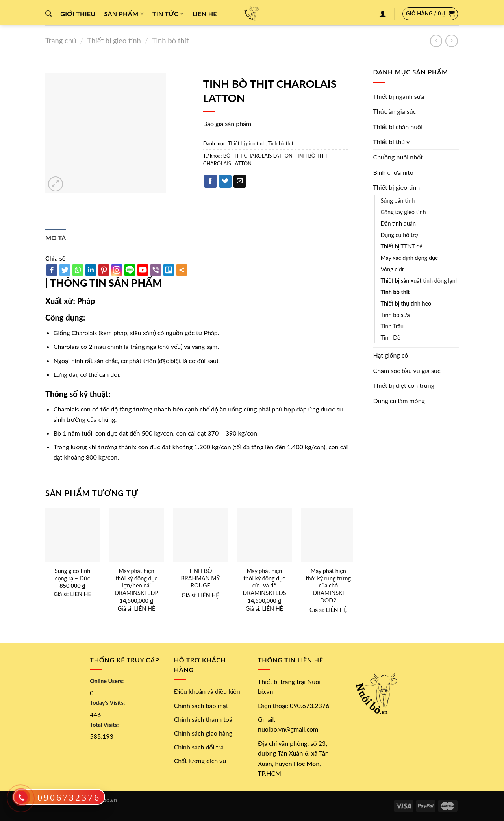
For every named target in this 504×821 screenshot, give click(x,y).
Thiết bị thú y (392, 142)
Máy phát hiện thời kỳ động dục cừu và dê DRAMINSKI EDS (264, 582)
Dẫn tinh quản (398, 223)
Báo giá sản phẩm (227, 123)
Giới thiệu (78, 14)
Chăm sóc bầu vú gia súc (407, 370)
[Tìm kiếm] (48, 14)
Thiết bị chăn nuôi (398, 127)
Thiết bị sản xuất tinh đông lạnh (420, 281)
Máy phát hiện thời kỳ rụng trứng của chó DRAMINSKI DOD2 (328, 586)
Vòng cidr (393, 269)
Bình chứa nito (393, 172)
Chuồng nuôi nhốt (398, 157)
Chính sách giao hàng (203, 733)
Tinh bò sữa (395, 315)
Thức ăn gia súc (395, 111)
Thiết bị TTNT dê (402, 246)
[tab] (56, 238)
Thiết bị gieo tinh (114, 41)
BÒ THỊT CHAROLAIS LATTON (258, 156)
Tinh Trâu (392, 326)
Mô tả (56, 238)
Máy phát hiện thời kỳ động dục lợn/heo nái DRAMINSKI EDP (136, 582)
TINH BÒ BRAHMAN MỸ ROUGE (200, 578)
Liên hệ (205, 14)
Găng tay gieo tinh (403, 212)
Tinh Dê (391, 338)
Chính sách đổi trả (199, 747)
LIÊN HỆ (81, 594)
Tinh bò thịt (170, 41)
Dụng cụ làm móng (399, 401)
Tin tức (168, 14)
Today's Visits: (107, 703)
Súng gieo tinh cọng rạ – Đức (72, 575)
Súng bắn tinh (398, 201)
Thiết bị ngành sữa (399, 96)
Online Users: (107, 681)
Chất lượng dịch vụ (200, 761)
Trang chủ (61, 41)
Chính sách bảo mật (201, 705)
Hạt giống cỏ (391, 355)
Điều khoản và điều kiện (207, 691)
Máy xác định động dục (409, 258)
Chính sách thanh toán (205, 719)
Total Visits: (104, 725)
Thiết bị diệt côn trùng (404, 385)
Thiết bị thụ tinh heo (406, 303)
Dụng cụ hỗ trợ (399, 235)
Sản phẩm (124, 14)
